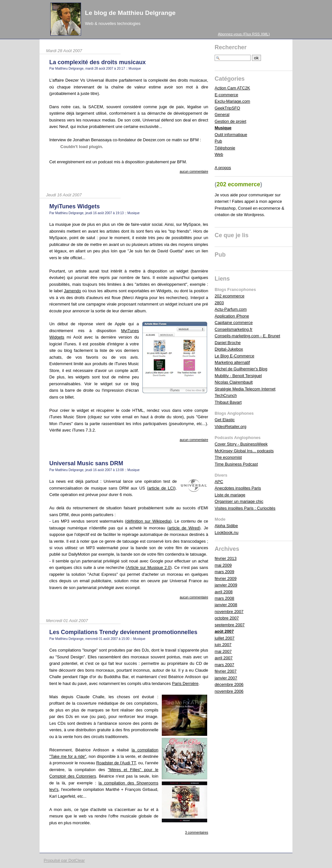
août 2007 (224, 631)
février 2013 (226, 558)
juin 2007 (223, 645)
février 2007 (226, 671)
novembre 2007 (229, 612)
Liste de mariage (230, 495)
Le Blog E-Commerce (234, 356)
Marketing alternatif (232, 362)
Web (219, 154)
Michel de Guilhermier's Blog (241, 369)
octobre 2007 (227, 618)
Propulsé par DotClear (64, 860)
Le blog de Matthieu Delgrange (130, 13)
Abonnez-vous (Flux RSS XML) (244, 34)
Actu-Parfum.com (231, 309)
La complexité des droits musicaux (98, 62)
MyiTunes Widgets (75, 206)
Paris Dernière (185, 683)
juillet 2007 (225, 638)
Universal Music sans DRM (86, 463)
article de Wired (184, 528)
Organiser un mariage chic (239, 501)
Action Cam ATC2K (232, 88)
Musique (135, 69)
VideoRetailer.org (231, 427)
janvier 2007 (226, 678)
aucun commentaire (194, 172)
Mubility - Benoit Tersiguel (238, 376)
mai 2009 (223, 565)
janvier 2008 (226, 605)
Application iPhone (232, 316)
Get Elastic (225, 420)
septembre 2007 (230, 625)
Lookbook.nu (226, 532)
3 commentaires (197, 833)
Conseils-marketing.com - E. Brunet (247, 336)
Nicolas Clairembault (234, 382)
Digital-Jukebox (229, 349)
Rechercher (231, 47)
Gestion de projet (230, 121)
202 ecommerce (230, 296)
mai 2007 (223, 651)
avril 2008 (224, 592)
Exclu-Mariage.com (232, 101)
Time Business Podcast (236, 464)
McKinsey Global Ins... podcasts (244, 451)
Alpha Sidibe (226, 526)
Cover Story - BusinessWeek (241, 444)
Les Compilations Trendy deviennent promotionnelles (123, 632)
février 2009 (226, 579)
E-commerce (226, 95)
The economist (228, 457)
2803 (219, 303)
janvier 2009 (226, 585)
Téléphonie (225, 148)
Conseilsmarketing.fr (234, 329)
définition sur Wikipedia (148, 521)
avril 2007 (224, 658)
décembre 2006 (229, 684)
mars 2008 (224, 598)
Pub (218, 141)
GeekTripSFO (227, 108)
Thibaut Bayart (228, 402)
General (222, 115)
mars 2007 (224, 665)
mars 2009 (224, 572)
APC (219, 482)
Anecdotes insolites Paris (238, 488)
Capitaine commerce (234, 323)
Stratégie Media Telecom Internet (245, 389)
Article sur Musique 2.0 (149, 567)
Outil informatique (231, 135)
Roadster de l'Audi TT (116, 763)
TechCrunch (226, 395)
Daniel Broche (228, 343)
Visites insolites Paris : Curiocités (245, 508)
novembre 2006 (229, 691)
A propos (223, 168)
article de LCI (161, 488)
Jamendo (72, 291)
